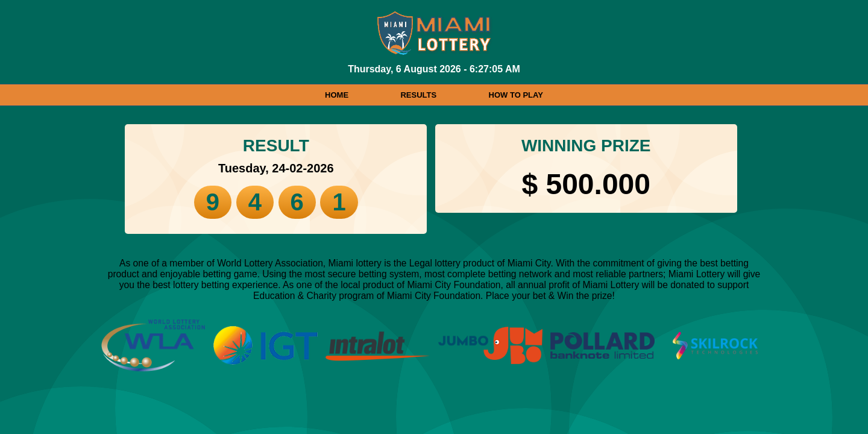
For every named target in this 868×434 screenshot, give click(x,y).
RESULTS (418, 95)
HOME (337, 95)
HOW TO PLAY (516, 95)
